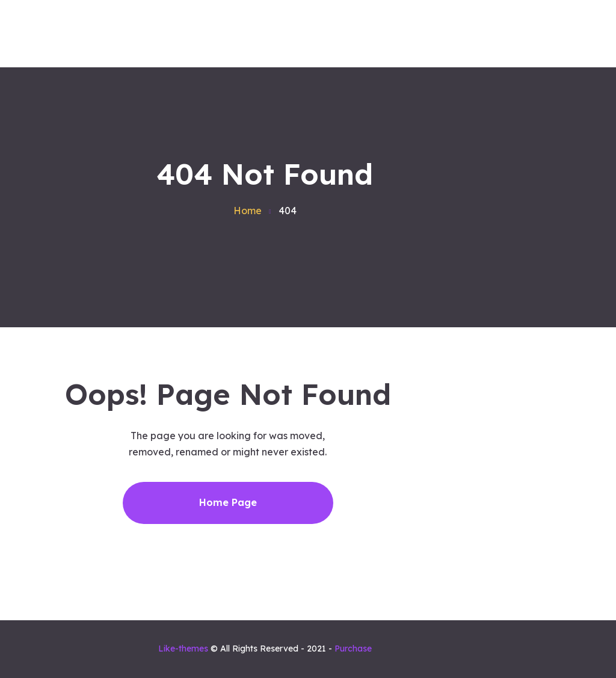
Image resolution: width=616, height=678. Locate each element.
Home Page (228, 502)
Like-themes (183, 649)
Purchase (353, 649)
